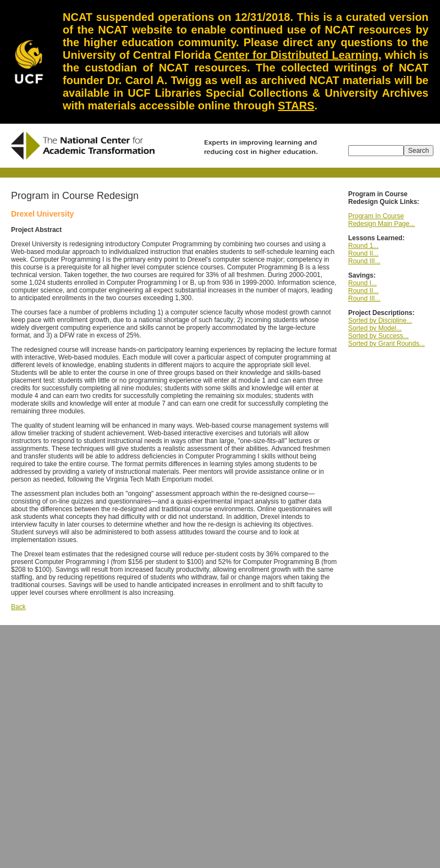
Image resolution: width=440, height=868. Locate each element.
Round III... (364, 261)
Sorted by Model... (375, 328)
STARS (296, 106)
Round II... (363, 253)
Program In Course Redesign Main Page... (381, 220)
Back (18, 607)
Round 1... (363, 246)
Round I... (362, 283)
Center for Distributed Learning (296, 55)
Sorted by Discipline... (380, 320)
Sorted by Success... (378, 336)
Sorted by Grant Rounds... (386, 344)
